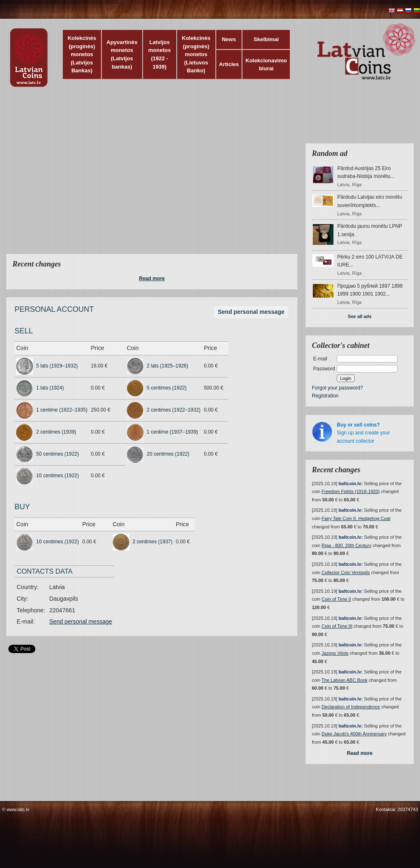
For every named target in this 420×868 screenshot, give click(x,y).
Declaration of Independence (351, 707)
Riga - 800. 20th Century (346, 545)
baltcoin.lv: (351, 483)
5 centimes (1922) (167, 388)
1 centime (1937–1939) (172, 432)
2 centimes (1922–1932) (174, 410)
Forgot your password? (337, 388)
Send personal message (251, 312)
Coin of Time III (337, 626)
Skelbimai (266, 39)
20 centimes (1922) (168, 454)
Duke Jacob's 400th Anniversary (354, 734)
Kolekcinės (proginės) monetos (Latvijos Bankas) (82, 54)
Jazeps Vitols (335, 653)
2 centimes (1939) (56, 432)
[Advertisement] (78, 176)
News (229, 39)
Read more (152, 279)
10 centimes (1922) (58, 476)
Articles (229, 64)
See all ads (360, 316)
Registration (325, 396)
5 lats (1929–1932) (57, 366)
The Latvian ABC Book (345, 680)
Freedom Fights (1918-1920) (351, 491)
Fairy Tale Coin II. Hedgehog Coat (356, 518)
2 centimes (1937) (153, 542)
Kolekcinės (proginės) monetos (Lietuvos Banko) (196, 54)
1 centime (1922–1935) (62, 410)
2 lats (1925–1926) (168, 366)
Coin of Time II (336, 599)
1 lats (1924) (50, 388)
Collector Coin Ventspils (346, 572)
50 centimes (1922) (58, 454)
